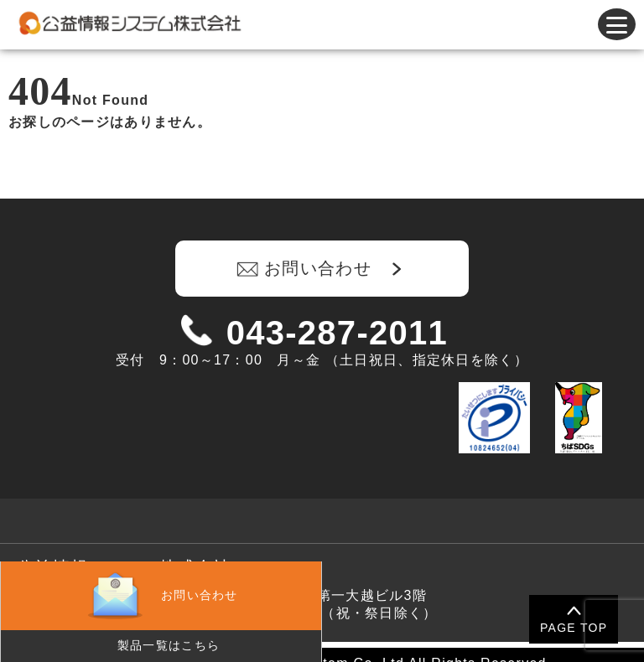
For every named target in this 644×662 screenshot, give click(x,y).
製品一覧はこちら (169, 645)
